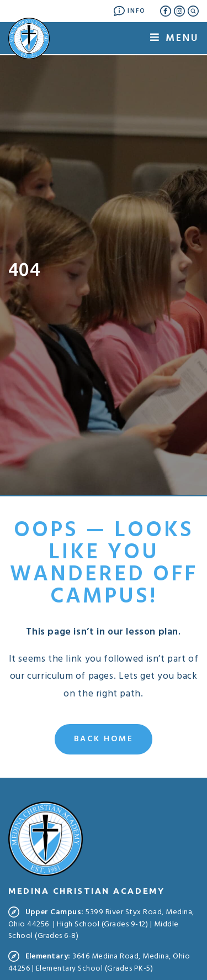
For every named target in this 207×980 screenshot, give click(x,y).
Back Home (104, 739)
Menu (174, 38)
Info (130, 11)
